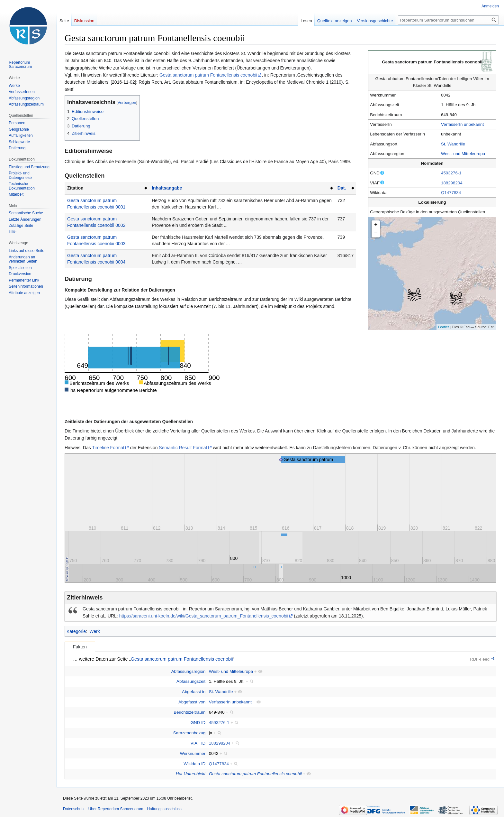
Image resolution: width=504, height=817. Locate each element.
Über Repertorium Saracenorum (116, 809)
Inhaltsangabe (167, 188)
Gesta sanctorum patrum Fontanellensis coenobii (208, 75)
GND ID (198, 723)
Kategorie (76, 631)
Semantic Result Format (183, 448)
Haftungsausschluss (164, 809)
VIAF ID (198, 743)
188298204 (452, 183)
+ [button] (376, 225)
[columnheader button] (242, 188)
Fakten (80, 647)
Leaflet (443, 327)
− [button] (376, 233)
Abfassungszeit (191, 681)
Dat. (342, 188)
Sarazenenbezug (189, 733)
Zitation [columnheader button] (75, 188)
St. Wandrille (453, 144)
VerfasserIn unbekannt (462, 124)
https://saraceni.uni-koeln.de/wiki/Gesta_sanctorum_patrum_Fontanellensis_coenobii (204, 616)
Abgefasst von (192, 702)
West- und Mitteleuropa (463, 154)
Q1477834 (451, 193)
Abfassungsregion (188, 671)
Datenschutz (74, 809)
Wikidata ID (194, 764)
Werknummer (193, 753)
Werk (94, 631)
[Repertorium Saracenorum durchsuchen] (448, 20)
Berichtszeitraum (189, 712)
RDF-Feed (480, 659)
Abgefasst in (194, 692)
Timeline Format (108, 448)
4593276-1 (451, 173)
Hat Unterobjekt (191, 774)
